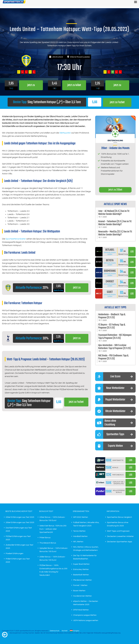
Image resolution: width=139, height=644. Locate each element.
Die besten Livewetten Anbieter (120, 536)
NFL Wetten (78, 542)
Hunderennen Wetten (82, 596)
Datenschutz (55, 631)
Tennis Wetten (79, 531)
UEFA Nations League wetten (86, 620)
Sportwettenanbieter (16, 239)
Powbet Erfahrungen (15, 553)
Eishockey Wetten (81, 569)
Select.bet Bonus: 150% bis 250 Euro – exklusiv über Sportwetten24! (53, 529)
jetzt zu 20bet (115, 190)
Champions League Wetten (85, 615)
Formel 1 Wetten (80, 585)
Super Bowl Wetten (81, 564)
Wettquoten (65, 133)
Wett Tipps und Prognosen (118, 531)
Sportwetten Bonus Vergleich (119, 517)
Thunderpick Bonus (48, 543)
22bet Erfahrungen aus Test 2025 (20, 517)
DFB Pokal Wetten (81, 610)
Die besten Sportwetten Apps (120, 542)
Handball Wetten (80, 536)
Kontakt (65, 631)
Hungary (75, 631)
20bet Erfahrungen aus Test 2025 (20, 522)
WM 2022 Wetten (81, 517)
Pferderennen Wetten (82, 580)
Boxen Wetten (79, 591)
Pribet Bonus (45, 537)
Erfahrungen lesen (110, 253)
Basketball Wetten (81, 575)
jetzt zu (77, 288)
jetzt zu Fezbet (117, 102)
